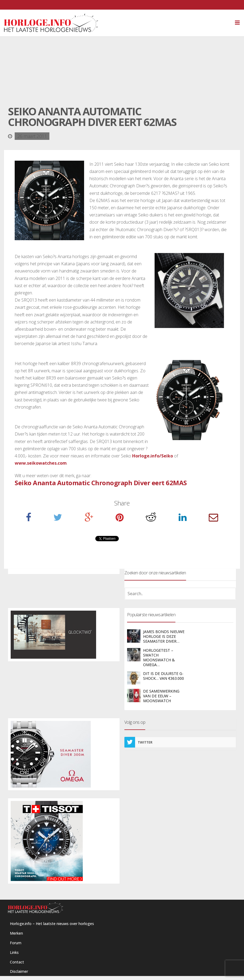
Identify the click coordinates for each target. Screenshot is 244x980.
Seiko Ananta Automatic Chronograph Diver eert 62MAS (101, 483)
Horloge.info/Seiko (153, 456)
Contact (17, 962)
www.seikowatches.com (41, 463)
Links (14, 952)
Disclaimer (19, 971)
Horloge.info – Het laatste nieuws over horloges (52, 924)
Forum (16, 943)
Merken (16, 933)
